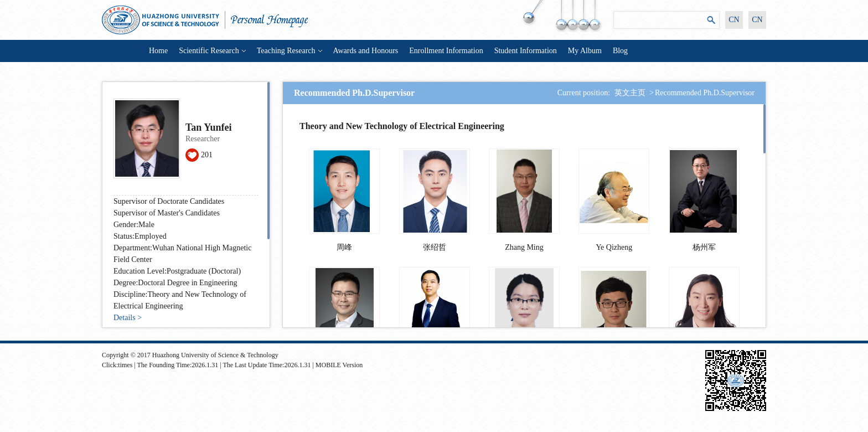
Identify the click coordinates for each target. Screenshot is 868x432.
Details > (128, 318)
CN (734, 20)
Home (158, 51)
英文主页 (630, 93)
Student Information (526, 51)
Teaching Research (290, 51)
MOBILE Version (339, 365)
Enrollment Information (446, 51)
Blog (620, 51)
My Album (585, 51)
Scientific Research (212, 51)
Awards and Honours (366, 51)
